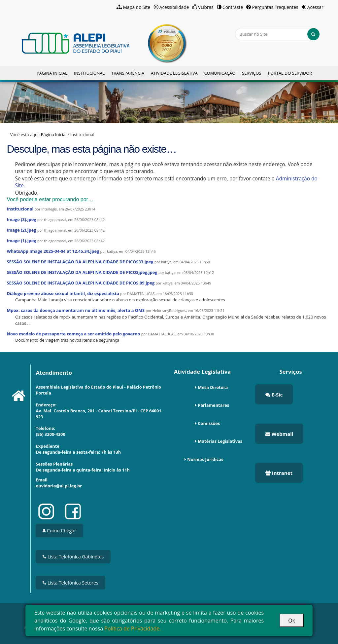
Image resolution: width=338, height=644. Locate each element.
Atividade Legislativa (174, 73)
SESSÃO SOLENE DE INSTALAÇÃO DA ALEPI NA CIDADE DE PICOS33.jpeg (80, 262)
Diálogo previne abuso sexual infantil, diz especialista (63, 293)
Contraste (233, 7)
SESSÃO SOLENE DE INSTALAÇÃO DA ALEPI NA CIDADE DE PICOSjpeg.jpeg (82, 272)
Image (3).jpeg (21, 219)
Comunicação (220, 73)
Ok (292, 621)
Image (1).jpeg (21, 241)
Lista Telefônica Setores (70, 583)
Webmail (279, 434)
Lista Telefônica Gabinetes (73, 557)
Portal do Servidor (290, 73)
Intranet (279, 473)
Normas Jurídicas (205, 459)
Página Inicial (52, 73)
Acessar (315, 7)
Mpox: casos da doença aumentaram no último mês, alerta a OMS (76, 310)
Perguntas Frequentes (275, 7)
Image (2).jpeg (21, 230)
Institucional (89, 73)
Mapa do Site (137, 7)
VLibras (206, 7)
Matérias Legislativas (220, 441)
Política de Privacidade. (133, 628)
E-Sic (274, 395)
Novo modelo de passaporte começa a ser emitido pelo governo (73, 334)
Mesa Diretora (213, 387)
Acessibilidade (174, 7)
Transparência (128, 73)
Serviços (252, 73)
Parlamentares (213, 405)
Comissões (209, 423)
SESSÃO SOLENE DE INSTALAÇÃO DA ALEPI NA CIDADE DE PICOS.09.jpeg (81, 283)
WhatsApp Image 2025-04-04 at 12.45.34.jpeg (53, 251)
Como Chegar (59, 530)
